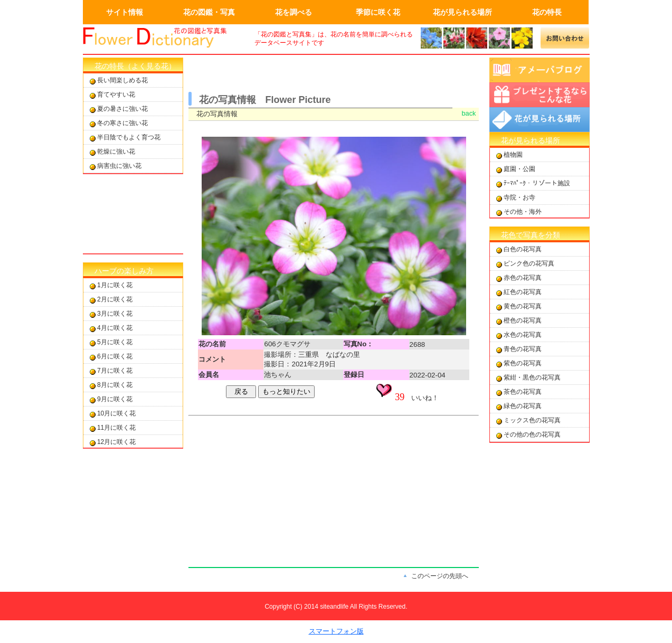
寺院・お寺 (519, 197)
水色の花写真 (523, 335)
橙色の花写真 (523, 320)
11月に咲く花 (116, 428)
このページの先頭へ (440, 576)
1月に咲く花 (115, 285)
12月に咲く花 (116, 442)
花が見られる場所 (462, 12)
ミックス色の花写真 (532, 420)
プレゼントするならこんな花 (540, 95)
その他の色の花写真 (532, 434)
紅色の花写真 (523, 292)
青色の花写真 (523, 349)
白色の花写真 (523, 249)
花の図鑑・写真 (209, 12)
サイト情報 (125, 12)
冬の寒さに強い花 (122, 123)
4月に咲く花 (115, 328)
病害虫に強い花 (119, 166)
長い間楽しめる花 (122, 80)
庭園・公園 (519, 169)
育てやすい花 (116, 94)
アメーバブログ (540, 70)
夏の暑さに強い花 (122, 109)
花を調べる (294, 12)
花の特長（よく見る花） (135, 66)
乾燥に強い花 (116, 152)
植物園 (513, 155)
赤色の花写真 (523, 278)
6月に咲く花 (115, 356)
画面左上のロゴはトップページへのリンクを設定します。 (162, 38)
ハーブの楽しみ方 (124, 271)
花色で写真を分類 (531, 235)
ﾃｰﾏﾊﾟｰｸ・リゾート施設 (537, 183)
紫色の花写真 (523, 363)
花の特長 (547, 12)
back (468, 113)
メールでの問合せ (565, 38)
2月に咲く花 (115, 299)
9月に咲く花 (115, 399)
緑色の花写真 (523, 406)
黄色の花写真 (523, 306)
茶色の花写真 (523, 392)
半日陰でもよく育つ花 (129, 137)
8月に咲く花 (115, 385)
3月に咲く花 (115, 314)
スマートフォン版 (336, 631)
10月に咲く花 (116, 413)
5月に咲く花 (115, 342)
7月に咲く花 (115, 371)
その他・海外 (523, 212)
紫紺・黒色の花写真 (532, 377)
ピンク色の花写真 (529, 263)
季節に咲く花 (378, 12)
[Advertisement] (133, 214)
